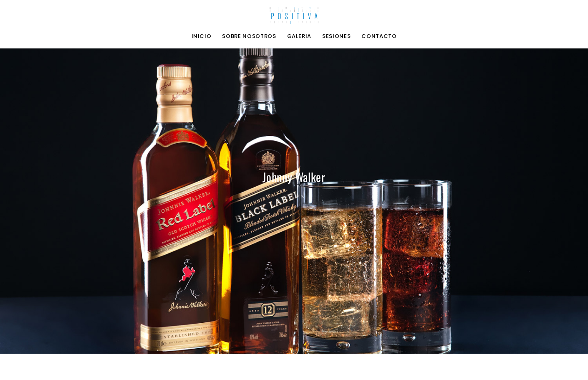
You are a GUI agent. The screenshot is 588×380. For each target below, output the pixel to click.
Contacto (379, 36)
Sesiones (336, 36)
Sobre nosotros (249, 36)
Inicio (202, 36)
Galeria (299, 36)
